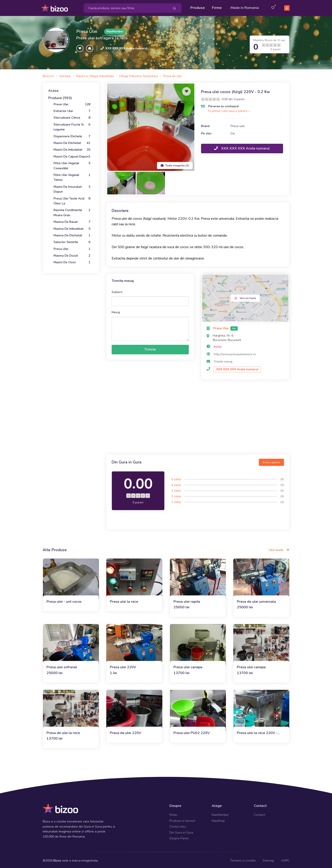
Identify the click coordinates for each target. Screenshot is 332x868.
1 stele (176, 501)
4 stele (176, 484)
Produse (198, 7)
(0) (282, 478)
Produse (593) (60, 97)
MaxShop (218, 819)
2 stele (176, 495)
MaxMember (220, 813)
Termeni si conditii (243, 859)
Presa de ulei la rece (63, 731)
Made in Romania (245, 7)
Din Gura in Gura (181, 831)
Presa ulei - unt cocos (64, 600)
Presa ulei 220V (123, 666)
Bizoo (57, 859)
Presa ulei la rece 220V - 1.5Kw (257, 731)
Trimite (150, 348)
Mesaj (116, 311)
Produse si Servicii (182, 819)
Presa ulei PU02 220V (192, 731)
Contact (260, 813)
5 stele (176, 478)
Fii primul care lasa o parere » (229, 109)
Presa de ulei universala (256, 600)
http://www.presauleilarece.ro (235, 353)
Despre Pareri (179, 837)
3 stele (176, 489)
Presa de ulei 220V (126, 731)
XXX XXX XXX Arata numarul (127, 47)
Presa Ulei (87, 30)
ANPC (285, 859)
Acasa (53, 89)
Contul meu (178, 825)
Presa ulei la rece (124, 600)
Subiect (117, 290)
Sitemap (268, 859)
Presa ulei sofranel (62, 666)
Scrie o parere (271, 461)
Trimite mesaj (223, 360)
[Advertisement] (198, 416)
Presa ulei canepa (188, 666)
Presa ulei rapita (187, 600)
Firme (217, 7)
